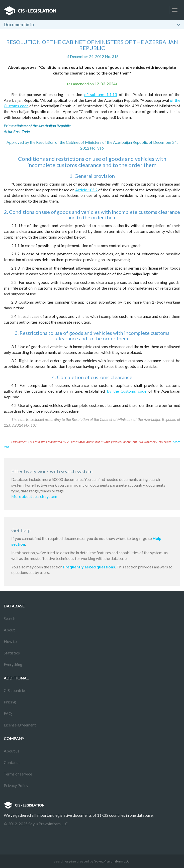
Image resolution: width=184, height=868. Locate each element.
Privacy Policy (16, 785)
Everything (13, 664)
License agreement (20, 725)
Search (10, 618)
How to (10, 641)
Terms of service (18, 774)
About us (12, 751)
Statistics (12, 653)
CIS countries (15, 690)
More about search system (34, 496)
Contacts (12, 762)
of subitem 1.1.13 (101, 94)
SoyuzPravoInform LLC (112, 861)
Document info (19, 25)
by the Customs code (127, 391)
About (9, 630)
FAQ (8, 713)
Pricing (10, 702)
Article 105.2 (86, 190)
